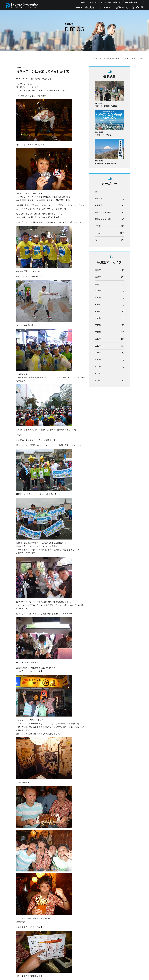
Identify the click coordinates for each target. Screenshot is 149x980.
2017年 (98, 312)
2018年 (98, 305)
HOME (79, 8)
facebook (138, 8)
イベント (99, 233)
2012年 (98, 347)
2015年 (98, 326)
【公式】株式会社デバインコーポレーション (22, 5)
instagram (142, 8)
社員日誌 (105, 58)
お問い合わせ (122, 8)
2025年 (98, 271)
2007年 (98, 381)
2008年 (98, 375)
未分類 (98, 240)
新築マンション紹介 (103, 219)
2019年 (98, 298)
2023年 (98, 284)
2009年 (98, 368)
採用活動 (99, 226)
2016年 (98, 319)
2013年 (98, 340)
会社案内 (90, 8)
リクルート (105, 8)
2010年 (98, 361)
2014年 (98, 333)
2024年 (98, 277)
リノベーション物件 (109, 2)
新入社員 (99, 199)
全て (97, 192)
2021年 (98, 291)
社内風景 (99, 206)
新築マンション (87, 2)
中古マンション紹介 (103, 212)
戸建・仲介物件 (131, 2)
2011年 (98, 354)
